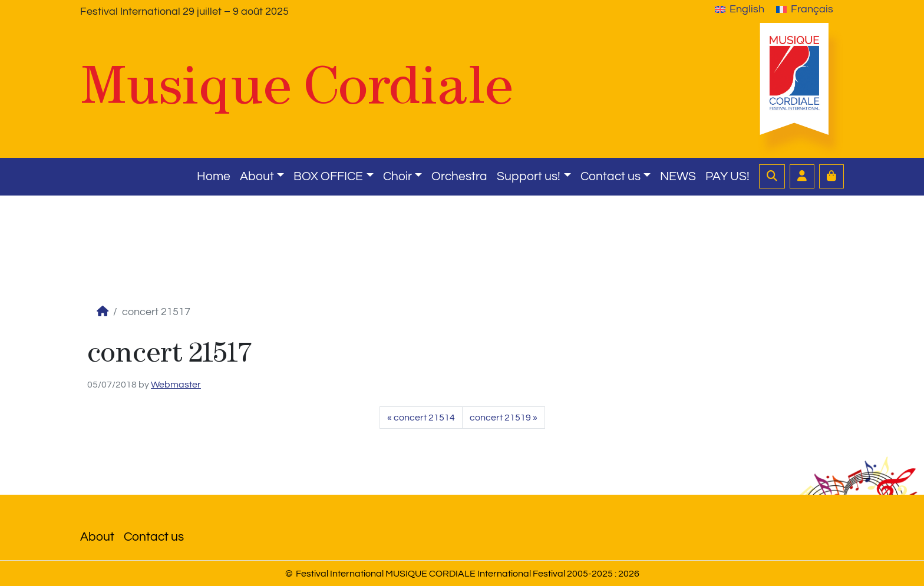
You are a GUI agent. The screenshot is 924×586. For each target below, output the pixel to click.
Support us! (529, 176)
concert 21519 (500, 418)
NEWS (678, 176)
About (257, 176)
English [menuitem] (747, 9)
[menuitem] (740, 9)
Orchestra (459, 176)
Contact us (610, 176)
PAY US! (727, 176)
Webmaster (176, 385)
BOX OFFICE (328, 176)
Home (214, 176)
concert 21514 (424, 418)
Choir (397, 176)
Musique (297, 85)
